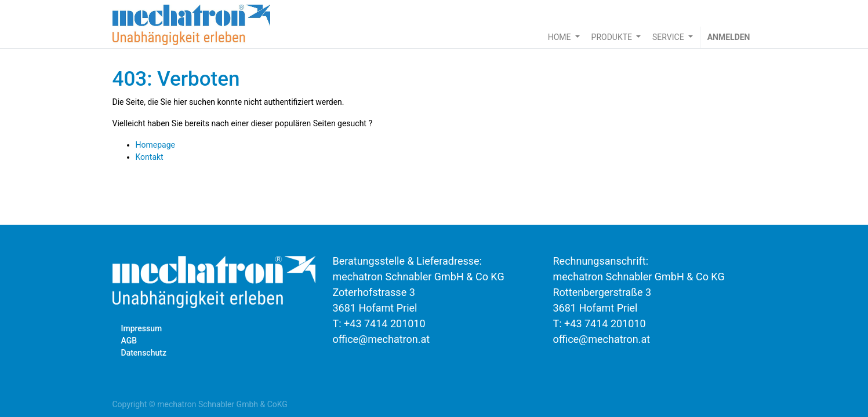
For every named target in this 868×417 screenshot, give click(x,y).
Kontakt (150, 157)
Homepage (155, 145)
